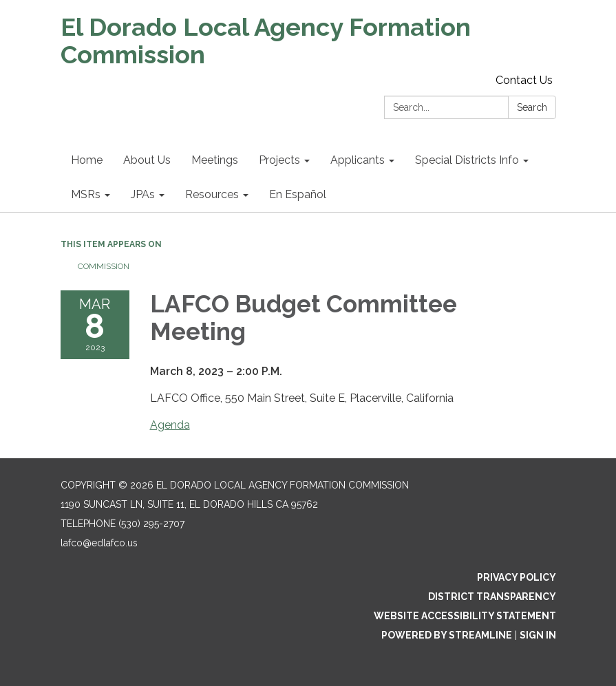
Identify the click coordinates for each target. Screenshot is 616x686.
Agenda (170, 425)
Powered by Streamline (447, 635)
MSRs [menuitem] (86, 194)
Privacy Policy (517, 577)
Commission (104, 266)
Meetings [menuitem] (215, 160)
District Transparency (492, 597)
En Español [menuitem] (298, 194)
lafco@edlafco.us (99, 543)
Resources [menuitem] (212, 194)
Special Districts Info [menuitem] (467, 160)
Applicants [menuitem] (358, 160)
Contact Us (524, 80)
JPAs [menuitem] (143, 194)
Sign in (538, 635)
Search (532, 107)
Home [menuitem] (87, 160)
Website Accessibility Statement (465, 616)
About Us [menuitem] (147, 160)
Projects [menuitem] (279, 160)
